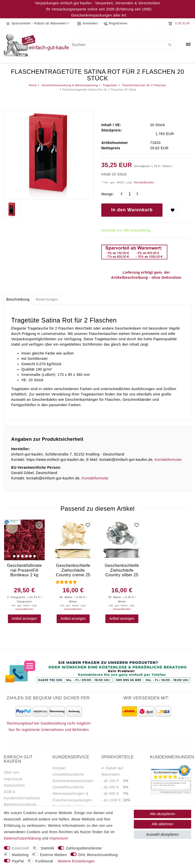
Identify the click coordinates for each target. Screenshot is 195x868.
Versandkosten (143, 182)
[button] (37, 23)
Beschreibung (18, 299)
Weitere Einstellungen (76, 861)
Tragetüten (110, 85)
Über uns (12, 772)
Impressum (13, 779)
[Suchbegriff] (122, 45)
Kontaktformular (168, 460)
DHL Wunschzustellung (98, 855)
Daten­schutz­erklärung (22, 838)
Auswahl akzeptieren (162, 834)
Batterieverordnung (20, 804)
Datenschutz (14, 785)
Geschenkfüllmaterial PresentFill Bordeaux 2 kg (25, 570)
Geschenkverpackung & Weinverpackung (69, 85)
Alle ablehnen (163, 824)
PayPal (18, 861)
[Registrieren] (115, 23)
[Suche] (170, 45)
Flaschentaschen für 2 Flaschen (144, 85)
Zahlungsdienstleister (84, 848)
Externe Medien (53, 855)
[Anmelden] (87, 23)
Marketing (20, 855)
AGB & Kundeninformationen (22, 795)
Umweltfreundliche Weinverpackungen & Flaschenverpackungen (72, 793)
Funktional (44, 861)
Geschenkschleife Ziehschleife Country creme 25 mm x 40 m (73, 570)
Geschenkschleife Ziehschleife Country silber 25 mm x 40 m (122, 570)
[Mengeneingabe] (130, 194)
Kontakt (59, 768)
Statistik (47, 848)
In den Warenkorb (132, 210)
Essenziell (21, 848)
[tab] (18, 300)
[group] (24, 540)
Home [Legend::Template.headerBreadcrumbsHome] (33, 85)
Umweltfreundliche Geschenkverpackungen (73, 778)
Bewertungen (47, 299)
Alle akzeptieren (162, 814)
